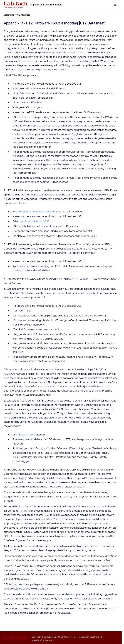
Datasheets (9, 15)
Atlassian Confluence (42, 640)
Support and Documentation (46, 5)
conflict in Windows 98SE (35, 221)
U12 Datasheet (23, 15)
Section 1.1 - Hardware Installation (38, 211)
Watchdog (28, 434)
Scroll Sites (95, 637)
